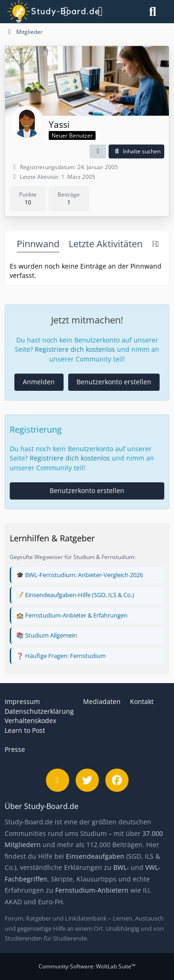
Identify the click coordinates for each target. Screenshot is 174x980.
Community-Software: (87, 966)
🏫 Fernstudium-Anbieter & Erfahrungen (72, 615)
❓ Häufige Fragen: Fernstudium (61, 656)
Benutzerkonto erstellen (114, 382)
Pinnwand (38, 244)
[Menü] (61, 12)
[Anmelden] (100, 12)
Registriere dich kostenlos (75, 349)
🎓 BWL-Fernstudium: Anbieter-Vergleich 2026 (80, 575)
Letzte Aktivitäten (106, 244)
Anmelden (39, 382)
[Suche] (153, 12)
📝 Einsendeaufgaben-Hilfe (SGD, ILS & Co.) (75, 595)
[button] (98, 151)
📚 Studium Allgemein (47, 635)
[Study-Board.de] (32, 12)
